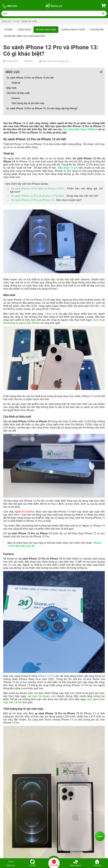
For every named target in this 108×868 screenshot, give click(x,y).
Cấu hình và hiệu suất (18, 93)
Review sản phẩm (46, 30)
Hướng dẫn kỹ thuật (73, 30)
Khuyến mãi (97, 30)
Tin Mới (8, 30)
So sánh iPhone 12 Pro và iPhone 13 (32, 200)
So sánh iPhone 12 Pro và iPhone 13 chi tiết (30, 78)
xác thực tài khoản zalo (42, 696)
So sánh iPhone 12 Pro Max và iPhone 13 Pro (37, 189)
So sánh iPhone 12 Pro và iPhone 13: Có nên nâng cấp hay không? (42, 108)
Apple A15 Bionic (25, 512)
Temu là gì (51, 314)
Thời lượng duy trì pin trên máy (28, 103)
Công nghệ (24, 30)
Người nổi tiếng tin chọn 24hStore (25, 36)
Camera (16, 98)
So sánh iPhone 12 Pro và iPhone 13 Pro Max (37, 196)
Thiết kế (16, 83)
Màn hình (12, 88)
